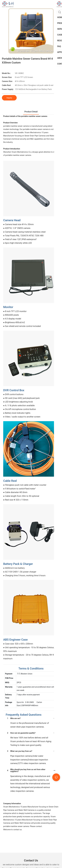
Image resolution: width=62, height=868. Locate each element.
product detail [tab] (31, 112)
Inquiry (9, 98)
